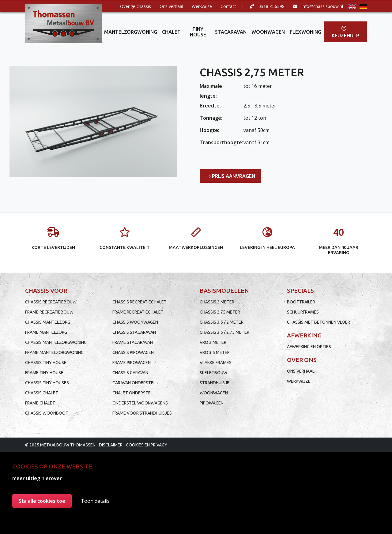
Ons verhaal (171, 6)
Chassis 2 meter (217, 302)
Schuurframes (303, 312)
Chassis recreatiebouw (51, 302)
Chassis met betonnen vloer (318, 322)
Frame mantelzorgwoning (54, 352)
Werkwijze (202, 6)
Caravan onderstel (134, 383)
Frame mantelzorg (46, 332)
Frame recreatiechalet (138, 312)
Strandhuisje (215, 383)
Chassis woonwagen (135, 322)
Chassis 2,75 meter (220, 312)
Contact (228, 6)
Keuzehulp (345, 32)
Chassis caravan (130, 373)
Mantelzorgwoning (131, 32)
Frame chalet (40, 403)
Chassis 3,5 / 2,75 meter (224, 332)
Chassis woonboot (47, 413)
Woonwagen (268, 32)
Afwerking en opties (309, 347)
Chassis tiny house (46, 363)
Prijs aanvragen (230, 176)
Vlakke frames (216, 363)
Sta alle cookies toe (42, 501)
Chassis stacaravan (134, 332)
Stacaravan (231, 32)
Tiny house (198, 32)
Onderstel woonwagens (140, 403)
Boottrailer (301, 302)
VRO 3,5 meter (215, 352)
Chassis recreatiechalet (139, 302)
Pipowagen (212, 403)
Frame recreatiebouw (49, 312)
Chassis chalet (42, 393)
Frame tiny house (44, 373)
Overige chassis (136, 6)
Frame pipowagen (132, 363)
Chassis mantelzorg (48, 322)
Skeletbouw (213, 373)
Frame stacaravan (133, 342)
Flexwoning (305, 32)
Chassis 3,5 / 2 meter (222, 322)
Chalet (171, 32)
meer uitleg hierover (37, 478)
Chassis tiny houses (47, 383)
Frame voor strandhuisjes (142, 413)
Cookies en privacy (147, 445)
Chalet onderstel (133, 393)
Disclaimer (111, 445)
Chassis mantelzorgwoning (56, 342)
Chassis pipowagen (133, 352)
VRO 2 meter (213, 342)
